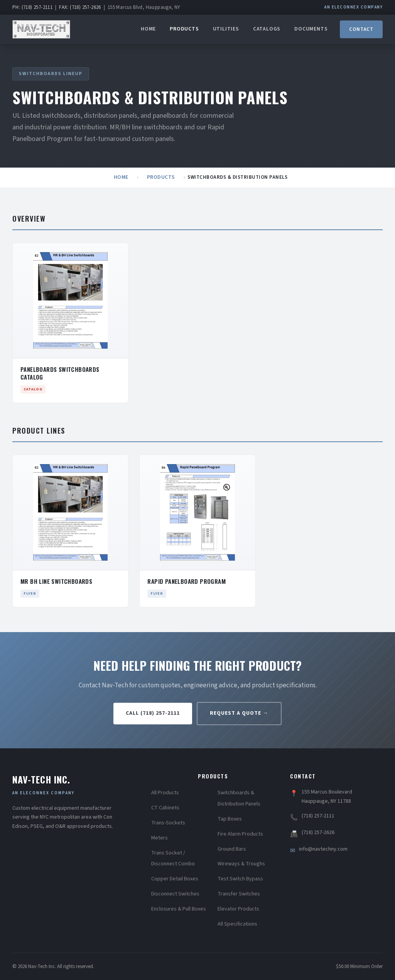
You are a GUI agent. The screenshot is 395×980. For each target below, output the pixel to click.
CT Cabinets (165, 808)
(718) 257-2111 (318, 816)
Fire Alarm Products (240, 834)
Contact (361, 29)
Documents (311, 29)
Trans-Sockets (168, 823)
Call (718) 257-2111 (153, 713)
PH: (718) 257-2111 (32, 7)
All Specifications (237, 924)
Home (148, 29)
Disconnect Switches (175, 894)
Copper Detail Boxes (175, 879)
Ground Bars (232, 849)
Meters (160, 838)
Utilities (226, 29)
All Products (165, 793)
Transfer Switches (239, 894)
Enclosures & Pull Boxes (179, 909)
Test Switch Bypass (240, 879)
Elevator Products (238, 909)
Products (184, 29)
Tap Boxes (230, 819)
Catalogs (267, 29)
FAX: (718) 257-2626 (80, 7)
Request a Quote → (239, 713)
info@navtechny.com (323, 849)
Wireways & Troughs (241, 864)
